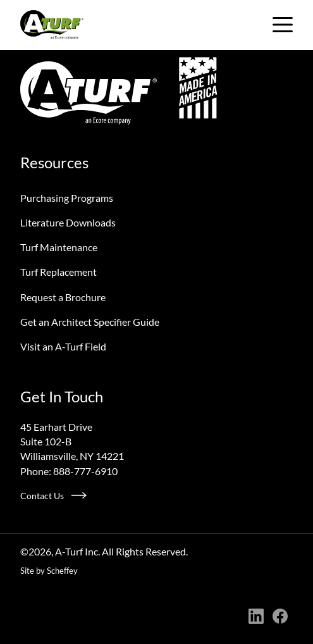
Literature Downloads (68, 222)
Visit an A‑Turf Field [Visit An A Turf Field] (63, 346)
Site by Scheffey (49, 571)
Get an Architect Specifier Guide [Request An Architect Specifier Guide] (90, 322)
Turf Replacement (58, 272)
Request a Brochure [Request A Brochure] (63, 297)
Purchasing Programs (67, 198)
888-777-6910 (85, 471)
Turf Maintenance (59, 247)
